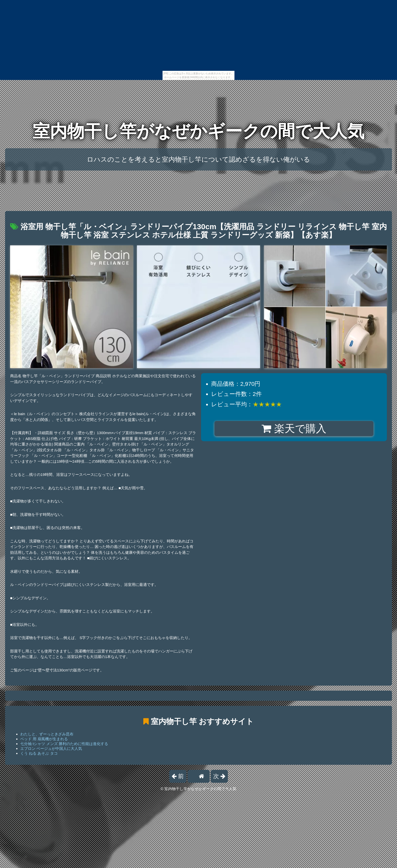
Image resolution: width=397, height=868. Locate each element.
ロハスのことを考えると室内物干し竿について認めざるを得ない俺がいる (198, 159)
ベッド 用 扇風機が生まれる (44, 739)
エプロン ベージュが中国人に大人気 (51, 748)
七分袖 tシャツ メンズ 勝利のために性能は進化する (64, 744)
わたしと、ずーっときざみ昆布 (47, 734)
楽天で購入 (294, 429)
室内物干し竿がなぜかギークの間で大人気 (198, 131)
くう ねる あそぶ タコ (39, 753)
